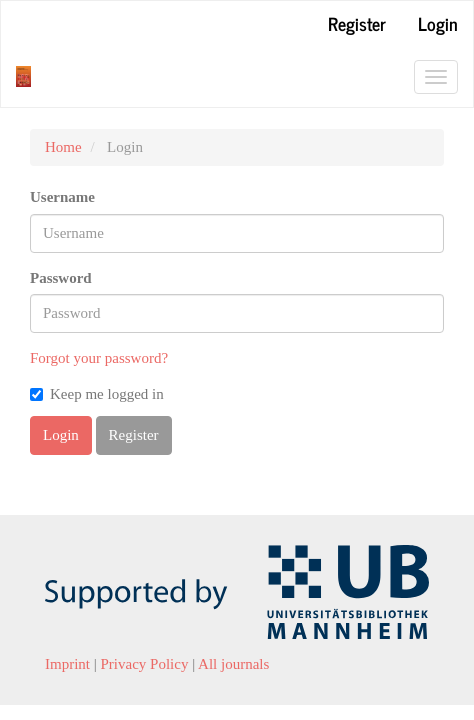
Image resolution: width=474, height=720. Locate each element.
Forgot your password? (99, 358)
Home (63, 147)
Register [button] (134, 435)
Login (438, 23)
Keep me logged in (97, 394)
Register (357, 23)
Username (62, 197)
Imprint (67, 664)
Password (61, 278)
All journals (233, 664)
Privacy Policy (145, 664)
